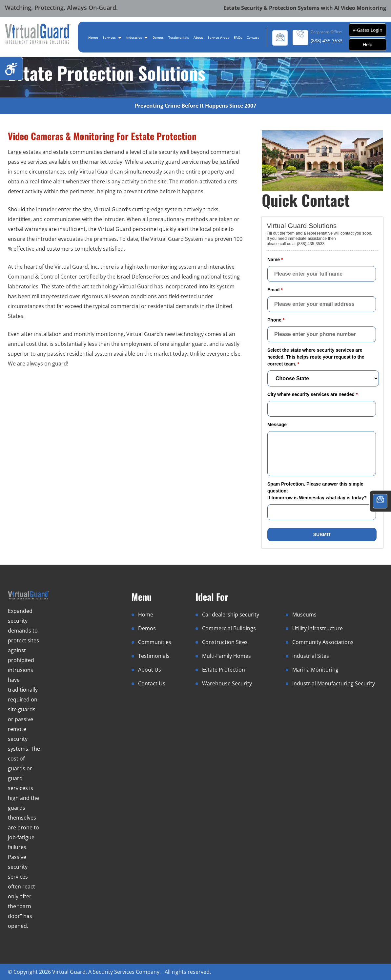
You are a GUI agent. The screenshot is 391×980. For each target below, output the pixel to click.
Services (112, 37)
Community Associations (323, 642)
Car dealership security (231, 615)
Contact (253, 37)
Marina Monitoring (315, 670)
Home (93, 37)
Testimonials (179, 37)
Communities (155, 642)
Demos (158, 37)
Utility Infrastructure (318, 628)
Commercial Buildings (229, 628)
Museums (304, 615)
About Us (150, 670)
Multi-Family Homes (226, 656)
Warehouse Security (227, 683)
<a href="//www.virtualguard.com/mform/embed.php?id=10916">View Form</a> (322, 382)
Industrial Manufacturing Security (334, 683)
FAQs (238, 37)
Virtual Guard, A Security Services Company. (107, 972)
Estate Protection (224, 670)
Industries (137, 37)
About (198, 37)
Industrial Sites (311, 656)
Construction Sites (225, 642)
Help (368, 45)
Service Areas (218, 37)
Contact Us (152, 683)
